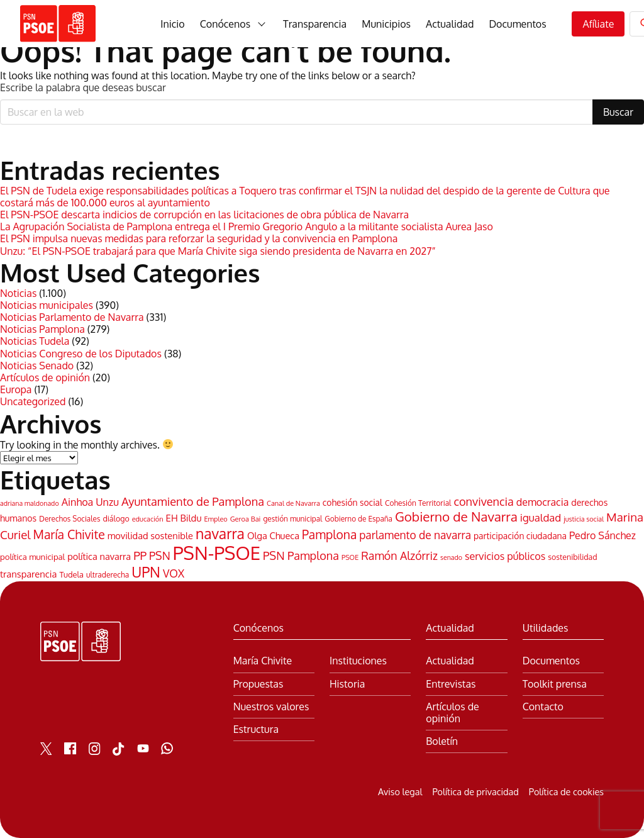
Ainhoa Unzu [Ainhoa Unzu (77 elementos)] (90, 502)
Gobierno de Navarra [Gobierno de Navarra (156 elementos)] (456, 517)
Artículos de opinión (45, 377)
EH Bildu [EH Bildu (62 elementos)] (184, 518)
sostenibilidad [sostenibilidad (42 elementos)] (572, 557)
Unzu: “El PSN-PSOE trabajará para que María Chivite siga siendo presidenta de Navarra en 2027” (218, 251)
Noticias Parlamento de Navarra (72, 317)
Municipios (386, 24)
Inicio (172, 24)
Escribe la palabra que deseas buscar (83, 88)
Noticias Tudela (35, 341)
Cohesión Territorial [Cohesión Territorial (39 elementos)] (418, 503)
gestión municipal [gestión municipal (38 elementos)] (292, 519)
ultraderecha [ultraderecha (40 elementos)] (108, 575)
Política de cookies (566, 791)
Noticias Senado (37, 366)
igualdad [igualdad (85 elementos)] (541, 517)
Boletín (442, 741)
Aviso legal (400, 791)
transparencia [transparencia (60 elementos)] (28, 574)
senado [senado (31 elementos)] (451, 557)
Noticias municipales (47, 305)
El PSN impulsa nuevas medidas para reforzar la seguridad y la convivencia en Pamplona (199, 238)
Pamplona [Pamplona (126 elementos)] (329, 534)
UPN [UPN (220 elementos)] (146, 572)
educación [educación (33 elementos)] (148, 519)
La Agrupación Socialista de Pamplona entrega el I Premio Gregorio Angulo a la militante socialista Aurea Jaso (247, 226)
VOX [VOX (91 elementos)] (174, 573)
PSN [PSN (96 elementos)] (160, 556)
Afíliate (598, 24)
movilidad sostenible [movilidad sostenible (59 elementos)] (150, 535)
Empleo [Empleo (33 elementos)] (215, 519)
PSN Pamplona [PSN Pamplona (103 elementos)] (301, 555)
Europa (16, 389)
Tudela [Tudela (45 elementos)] (71, 574)
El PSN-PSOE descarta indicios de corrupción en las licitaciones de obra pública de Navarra (204, 215)
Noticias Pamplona (42, 329)
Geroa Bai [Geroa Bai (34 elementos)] (246, 519)
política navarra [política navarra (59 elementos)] (99, 556)
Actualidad (450, 24)
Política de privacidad (475, 791)
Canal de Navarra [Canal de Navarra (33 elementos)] (293, 503)
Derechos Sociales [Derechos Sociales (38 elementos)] (69, 519)
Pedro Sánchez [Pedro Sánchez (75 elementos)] (602, 535)
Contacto (543, 707)
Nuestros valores (271, 707)
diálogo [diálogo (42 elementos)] (116, 518)
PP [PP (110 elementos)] (140, 555)
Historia (347, 684)
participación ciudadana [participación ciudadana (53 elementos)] (520, 536)
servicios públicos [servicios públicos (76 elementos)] (505, 556)
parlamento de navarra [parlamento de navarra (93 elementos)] (415, 535)
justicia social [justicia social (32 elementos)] (584, 519)
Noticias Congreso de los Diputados (81, 354)
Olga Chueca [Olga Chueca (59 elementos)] (273, 535)
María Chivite (263, 661)
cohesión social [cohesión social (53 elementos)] (353, 502)
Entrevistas (451, 684)
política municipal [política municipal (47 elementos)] (32, 557)
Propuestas (258, 684)
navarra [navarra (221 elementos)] (220, 533)
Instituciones (358, 661)
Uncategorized (33, 401)
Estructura (256, 729)
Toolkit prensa (555, 684)
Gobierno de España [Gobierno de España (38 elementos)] (358, 519)
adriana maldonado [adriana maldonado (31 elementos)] (30, 503)
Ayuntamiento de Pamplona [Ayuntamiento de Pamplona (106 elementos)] (193, 501)
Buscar (618, 112)
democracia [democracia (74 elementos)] (543, 502)
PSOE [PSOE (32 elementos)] (350, 557)
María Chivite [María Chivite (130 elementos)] (69, 534)
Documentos (517, 24)
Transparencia (315, 24)
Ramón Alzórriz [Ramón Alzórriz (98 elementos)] (399, 556)
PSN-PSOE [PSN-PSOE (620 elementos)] (217, 553)
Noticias (18, 293)
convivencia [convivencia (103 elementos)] (483, 501)
